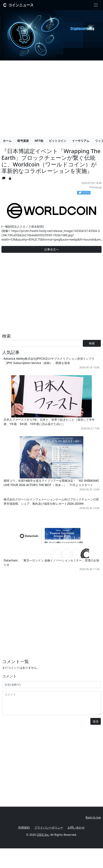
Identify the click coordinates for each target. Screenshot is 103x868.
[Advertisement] (34, 97)
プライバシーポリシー (49, 828)
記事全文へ (52, 249)
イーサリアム (81, 141)
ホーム (7, 141)
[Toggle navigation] (96, 5)
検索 (92, 343)
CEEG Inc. (43, 835)
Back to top (93, 817)
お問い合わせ (76, 828)
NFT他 (39, 141)
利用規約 (24, 828)
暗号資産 (23, 141)
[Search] (42, 343)
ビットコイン (58, 141)
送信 (96, 721)
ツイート (85, 193)
